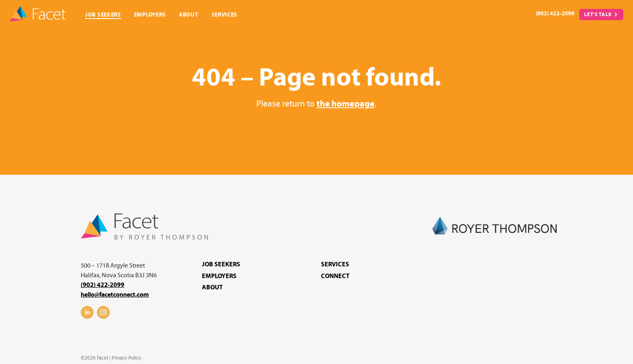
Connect (335, 276)
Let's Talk (598, 15)
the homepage (346, 104)
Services (225, 15)
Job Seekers (103, 15)
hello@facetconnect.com (115, 295)
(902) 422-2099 (555, 14)
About (189, 15)
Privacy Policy (127, 358)
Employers (150, 15)
